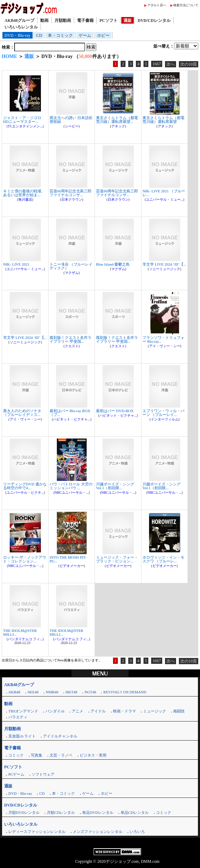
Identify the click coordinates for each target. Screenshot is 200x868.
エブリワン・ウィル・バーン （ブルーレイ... (163, 413)
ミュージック (155, 711)
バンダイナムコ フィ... (25, 639)
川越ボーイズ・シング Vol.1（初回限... (115, 486)
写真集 (37, 755)
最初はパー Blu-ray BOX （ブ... (70, 413)
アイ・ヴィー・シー (165, 346)
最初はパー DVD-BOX (115, 411)
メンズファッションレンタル (98, 832)
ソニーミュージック (165, 269)
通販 (128, 20)
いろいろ (137, 832)
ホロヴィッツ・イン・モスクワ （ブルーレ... (163, 559)
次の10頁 (189, 64)
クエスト (72, 346)
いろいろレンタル (21, 27)
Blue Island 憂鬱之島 (113, 264)
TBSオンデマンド (23, 711)
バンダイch (55, 711)
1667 (157, 64)
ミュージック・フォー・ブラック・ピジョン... (117, 559)
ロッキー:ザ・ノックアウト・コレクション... (25, 559)
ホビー (103, 35)
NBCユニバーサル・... (71, 493)
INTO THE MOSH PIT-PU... (68, 559)
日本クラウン (72, 199)
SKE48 (33, 692)
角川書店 (25, 199)
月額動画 (63, 20)
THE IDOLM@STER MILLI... (20, 632)
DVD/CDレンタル (154, 20)
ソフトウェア (43, 774)
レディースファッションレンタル (37, 832)
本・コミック (60, 35)
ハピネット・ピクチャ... (72, 419)
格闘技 (179, 711)
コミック (16, 755)
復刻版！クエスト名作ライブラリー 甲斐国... (71, 339)
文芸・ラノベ (61, 755)
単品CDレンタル (135, 812)
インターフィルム (165, 419)
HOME (9, 56)
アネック (118, 126)
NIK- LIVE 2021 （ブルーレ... (164, 193)
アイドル (98, 711)
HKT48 (71, 692)
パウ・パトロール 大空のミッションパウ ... (71, 486)
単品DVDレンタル (98, 812)
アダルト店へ (157, 5)
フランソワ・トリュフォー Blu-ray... (163, 339)
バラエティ (18, 717)
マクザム (72, 273)
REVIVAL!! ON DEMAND (125, 692)
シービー (72, 126)
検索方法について (186, 5)
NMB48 (52, 692)
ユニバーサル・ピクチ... (25, 493)
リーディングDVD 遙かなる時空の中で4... (25, 486)
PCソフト (108, 20)
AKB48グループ (19, 20)
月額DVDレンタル (24, 812)
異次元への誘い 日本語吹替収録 (71, 120)
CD (39, 35)
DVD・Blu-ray (18, 35)
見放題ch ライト (22, 736)
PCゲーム (16, 774)
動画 (44, 20)
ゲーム (85, 35)
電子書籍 (85, 20)
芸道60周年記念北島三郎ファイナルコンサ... (71, 193)
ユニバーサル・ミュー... (165, 199)
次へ (171, 64)
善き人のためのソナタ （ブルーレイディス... (22, 413)
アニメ (77, 711)
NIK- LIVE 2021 (16, 264)
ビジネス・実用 (93, 755)
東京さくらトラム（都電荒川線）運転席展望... (117, 120)
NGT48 (90, 692)
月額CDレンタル (61, 812)
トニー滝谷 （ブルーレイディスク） (71, 266)
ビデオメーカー (72, 566)
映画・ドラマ (124, 711)
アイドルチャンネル (60, 736)
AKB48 (14, 692)
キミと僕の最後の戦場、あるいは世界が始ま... (24, 193)
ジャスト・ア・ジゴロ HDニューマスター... (22, 120)
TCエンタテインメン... (25, 126)
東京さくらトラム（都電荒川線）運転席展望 (163, 120)
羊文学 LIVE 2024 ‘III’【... (164, 264)
